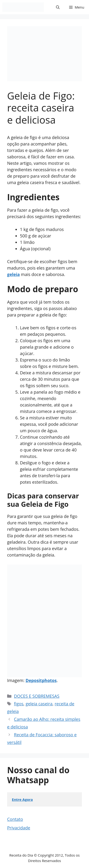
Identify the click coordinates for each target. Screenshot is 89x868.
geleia (13, 274)
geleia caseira (39, 704)
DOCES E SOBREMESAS (37, 696)
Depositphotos (41, 680)
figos (19, 704)
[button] (58, 7)
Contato (15, 819)
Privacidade (19, 828)
